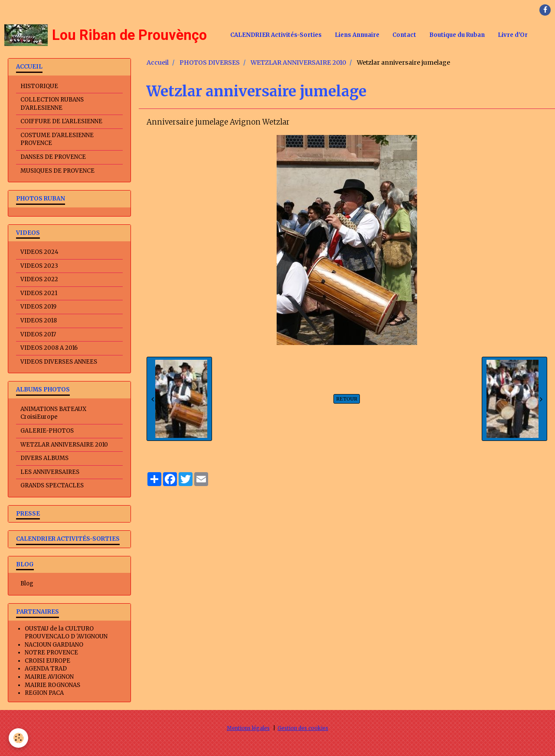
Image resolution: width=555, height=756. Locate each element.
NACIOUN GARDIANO (54, 645)
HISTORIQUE (39, 86)
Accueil (158, 62)
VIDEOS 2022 (39, 279)
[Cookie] (18, 738)
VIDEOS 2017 (38, 334)
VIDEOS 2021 (39, 293)
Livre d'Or (513, 35)
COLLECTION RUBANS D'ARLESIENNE (52, 104)
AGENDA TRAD (46, 669)
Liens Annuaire (357, 35)
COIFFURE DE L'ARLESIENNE (61, 121)
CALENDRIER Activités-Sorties (276, 35)
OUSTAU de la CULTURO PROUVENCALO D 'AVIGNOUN (66, 633)
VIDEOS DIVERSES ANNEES (59, 362)
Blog (27, 583)
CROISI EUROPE (47, 661)
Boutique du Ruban (457, 35)
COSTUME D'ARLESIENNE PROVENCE (57, 139)
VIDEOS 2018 (39, 320)
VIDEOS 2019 (38, 307)
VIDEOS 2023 (39, 266)
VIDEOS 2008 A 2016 (49, 348)
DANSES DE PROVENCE (53, 157)
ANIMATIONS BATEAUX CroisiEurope (53, 413)
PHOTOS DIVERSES (210, 62)
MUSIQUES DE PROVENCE (57, 171)
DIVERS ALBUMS (44, 458)
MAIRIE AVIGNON (49, 677)
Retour (347, 399)
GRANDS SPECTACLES (52, 485)
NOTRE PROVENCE (51, 652)
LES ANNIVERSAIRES (50, 472)
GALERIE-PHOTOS (47, 431)
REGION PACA (44, 693)
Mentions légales (248, 728)
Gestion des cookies (303, 728)
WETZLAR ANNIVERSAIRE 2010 (298, 62)
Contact (404, 35)
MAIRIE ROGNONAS (52, 685)
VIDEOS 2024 (39, 252)
